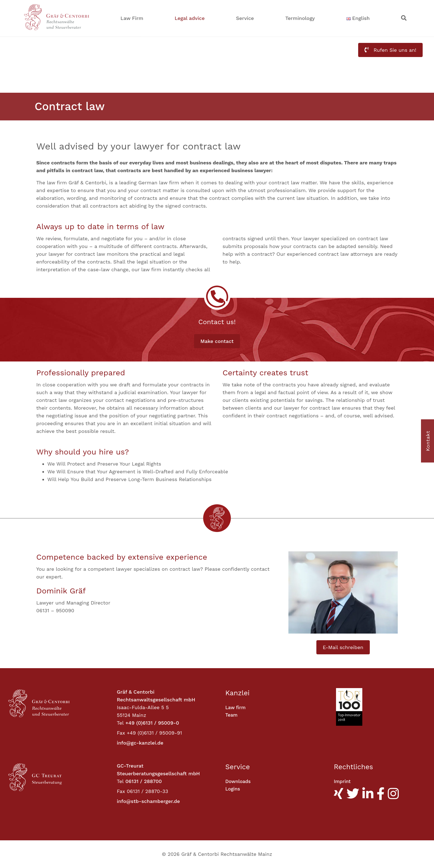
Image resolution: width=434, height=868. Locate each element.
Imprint (343, 782)
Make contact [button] (217, 341)
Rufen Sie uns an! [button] (390, 50)
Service (245, 18)
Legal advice (190, 18)
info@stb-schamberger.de (148, 801)
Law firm (236, 708)
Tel (120, 723)
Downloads (239, 782)
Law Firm (132, 18)
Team (232, 715)
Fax (121, 733)
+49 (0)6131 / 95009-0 (152, 723)
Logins (233, 789)
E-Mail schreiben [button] (343, 647)
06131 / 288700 (144, 781)
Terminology (300, 18)
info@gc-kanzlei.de (140, 743)
